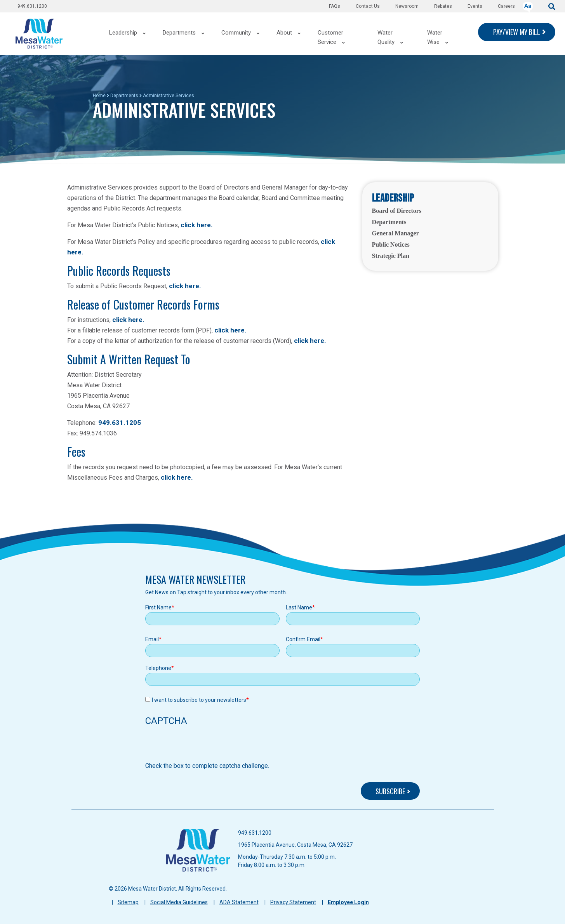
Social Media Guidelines (179, 902)
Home (99, 96)
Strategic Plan (391, 256)
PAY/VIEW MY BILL (517, 32)
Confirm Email (303, 639)
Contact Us (368, 6)
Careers (506, 6)
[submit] (552, 6)
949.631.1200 (32, 6)
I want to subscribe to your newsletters (199, 700)
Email (152, 639)
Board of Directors (397, 211)
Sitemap (128, 902)
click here (184, 286)
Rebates (443, 6)
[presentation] (204, 746)
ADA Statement (239, 902)
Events (475, 6)
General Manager (395, 233)
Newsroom (407, 6)
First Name (158, 607)
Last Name (299, 607)
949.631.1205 (120, 423)
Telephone (158, 668)
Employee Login (348, 902)
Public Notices (391, 244)
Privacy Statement (293, 902)
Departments (124, 96)
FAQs (335, 6)
